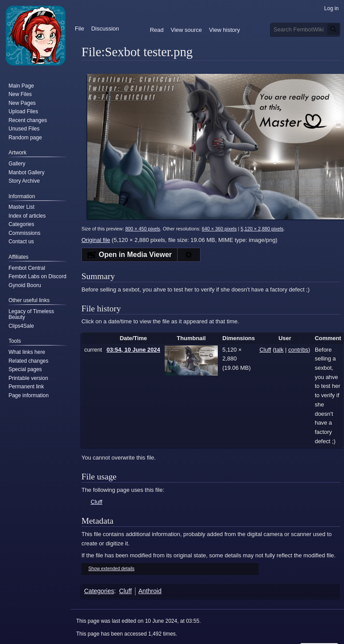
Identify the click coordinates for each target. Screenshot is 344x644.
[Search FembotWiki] (306, 29)
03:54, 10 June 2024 (133, 350)
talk (279, 350)
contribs (298, 350)
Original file (96, 240)
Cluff (97, 502)
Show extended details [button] (112, 569)
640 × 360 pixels (219, 229)
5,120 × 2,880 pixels (262, 229)
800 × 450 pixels (143, 229)
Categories (99, 591)
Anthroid (150, 591)
